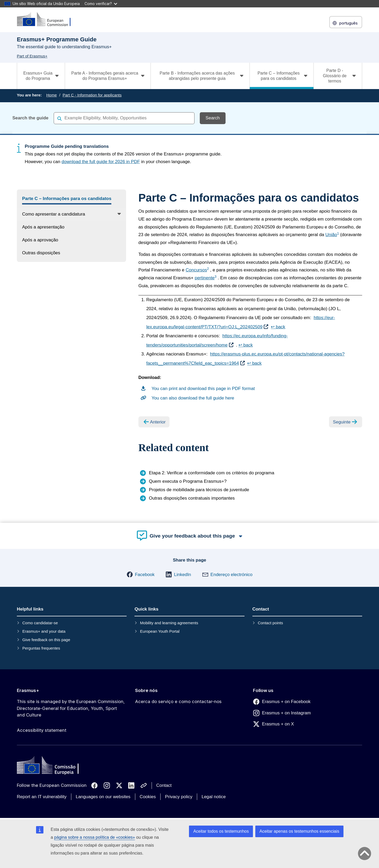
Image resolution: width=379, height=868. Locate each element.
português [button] (346, 23)
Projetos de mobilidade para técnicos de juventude (199, 490)
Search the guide (30, 118)
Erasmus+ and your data (44, 631)
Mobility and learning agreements (169, 623)
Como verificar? (101, 4)
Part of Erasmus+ (32, 56)
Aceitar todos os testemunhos (221, 831)
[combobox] (124, 118)
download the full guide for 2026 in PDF (101, 162)
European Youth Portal (160, 631)
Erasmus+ (28, 690)
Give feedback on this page (46, 640)
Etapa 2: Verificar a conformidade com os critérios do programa (212, 473)
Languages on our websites (103, 797)
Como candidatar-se (40, 623)
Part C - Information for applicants (92, 95)
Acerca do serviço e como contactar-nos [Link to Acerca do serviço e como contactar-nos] (178, 701)
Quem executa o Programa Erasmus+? (188, 481)
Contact (164, 785)
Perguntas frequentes (41, 648)
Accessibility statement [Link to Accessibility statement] (42, 730)
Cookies (148, 797)
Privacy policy (179, 797)
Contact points (270, 623)
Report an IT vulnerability (42, 797)
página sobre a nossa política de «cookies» (95, 837)
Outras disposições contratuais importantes (192, 498)
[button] (141, 574)
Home (52, 95)
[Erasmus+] (47, 20)
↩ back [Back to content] (278, 327)
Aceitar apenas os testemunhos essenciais (299, 831)
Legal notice (214, 797)
